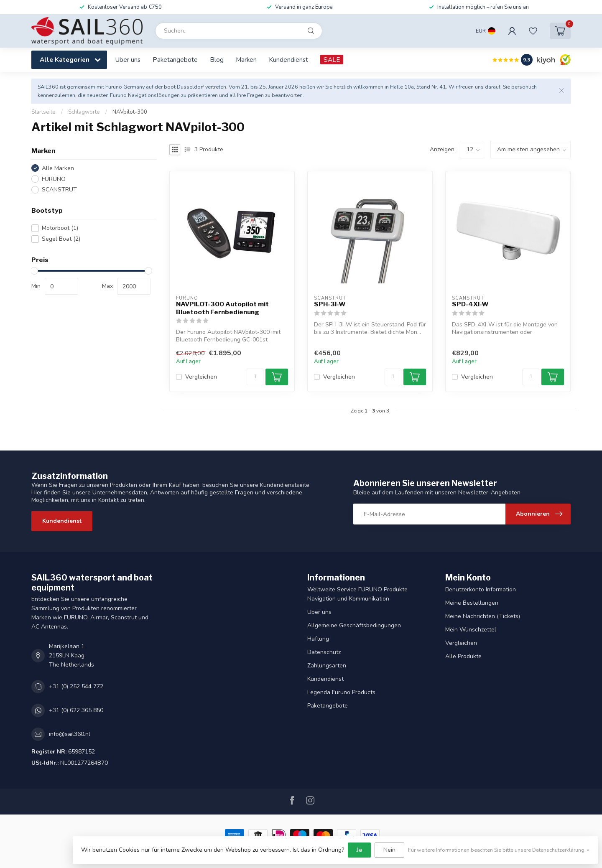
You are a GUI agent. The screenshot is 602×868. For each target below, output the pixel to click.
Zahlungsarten (327, 666)
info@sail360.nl (70, 734)
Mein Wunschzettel (471, 630)
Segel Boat (61, 239)
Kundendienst (288, 60)
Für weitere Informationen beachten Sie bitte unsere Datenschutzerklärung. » (499, 850)
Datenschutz (324, 652)
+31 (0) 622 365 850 (76, 710)
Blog (217, 60)
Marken (246, 60)
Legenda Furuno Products (341, 692)
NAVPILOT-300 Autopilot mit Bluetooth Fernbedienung (222, 308)
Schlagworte (84, 112)
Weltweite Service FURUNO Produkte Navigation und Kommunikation (357, 594)
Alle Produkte (463, 656)
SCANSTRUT (59, 190)
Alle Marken (58, 168)
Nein (389, 850)
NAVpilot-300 (130, 112)
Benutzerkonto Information (481, 589)
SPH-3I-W (330, 304)
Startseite (43, 112)
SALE (332, 60)
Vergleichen (201, 377)
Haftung (318, 639)
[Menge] (255, 377)
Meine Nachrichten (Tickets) (483, 616)
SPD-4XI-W (470, 304)
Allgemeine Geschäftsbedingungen (354, 625)
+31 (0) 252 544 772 (76, 686)
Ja (359, 850)
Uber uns (128, 60)
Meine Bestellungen (472, 603)
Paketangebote (175, 60)
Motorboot (60, 228)
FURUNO (54, 179)
